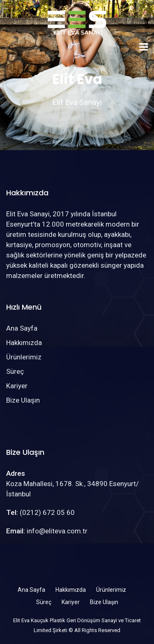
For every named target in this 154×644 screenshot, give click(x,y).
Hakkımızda (24, 343)
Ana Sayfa (22, 328)
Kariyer (17, 386)
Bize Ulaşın (23, 400)
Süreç (15, 371)
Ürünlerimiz (24, 357)
